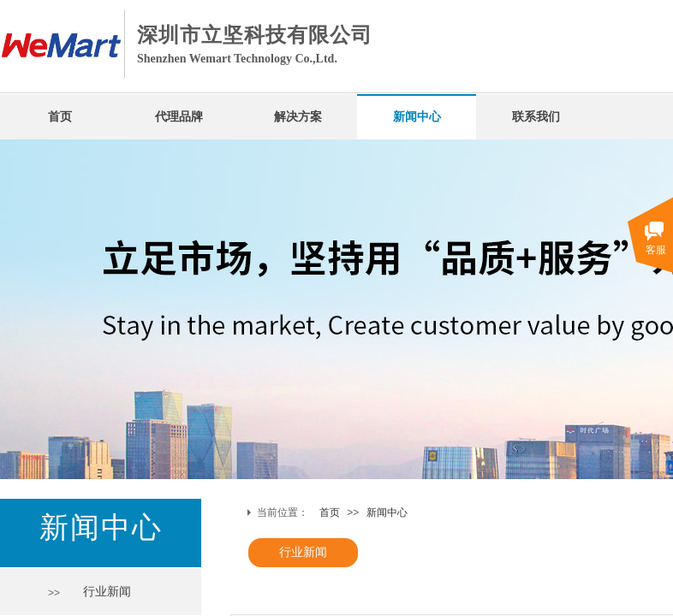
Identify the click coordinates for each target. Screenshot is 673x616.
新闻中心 (417, 117)
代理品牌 (179, 117)
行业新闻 (303, 552)
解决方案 (298, 117)
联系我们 (536, 117)
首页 (60, 117)
